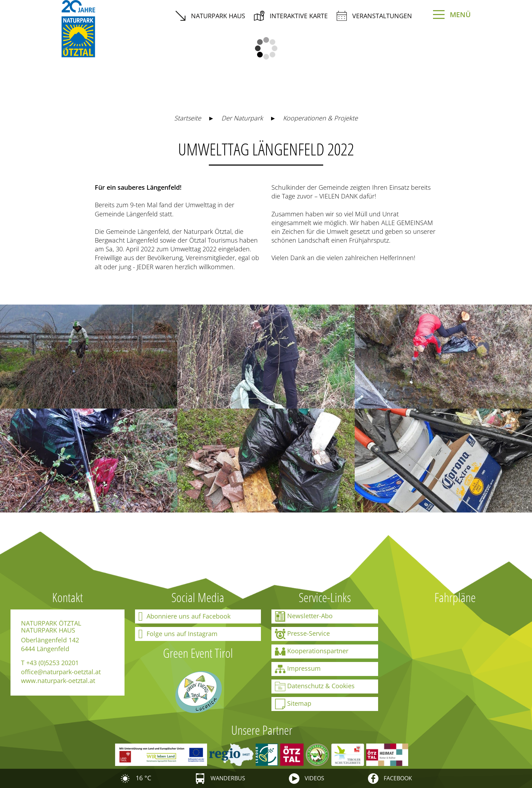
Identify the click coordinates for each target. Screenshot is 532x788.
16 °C (136, 778)
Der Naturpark (242, 118)
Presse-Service (302, 634)
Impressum (298, 669)
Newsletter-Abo (304, 616)
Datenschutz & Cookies (315, 686)
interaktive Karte (291, 16)
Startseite (188, 118)
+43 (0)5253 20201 (52, 663)
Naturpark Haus (210, 16)
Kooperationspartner (312, 651)
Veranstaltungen (374, 16)
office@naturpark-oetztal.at (61, 672)
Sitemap (293, 704)
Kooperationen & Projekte (320, 118)
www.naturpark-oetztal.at (58, 681)
